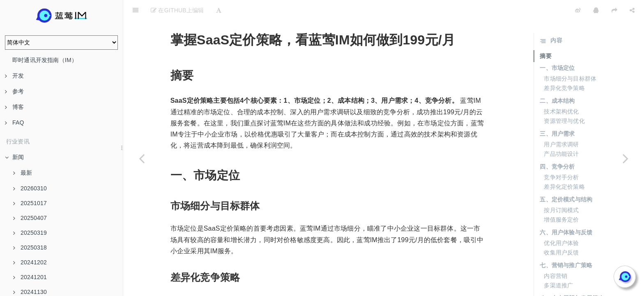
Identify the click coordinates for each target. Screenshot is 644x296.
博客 (14, 107)
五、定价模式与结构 (566, 179)
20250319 (30, 233)
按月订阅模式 (561, 190)
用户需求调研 (561, 124)
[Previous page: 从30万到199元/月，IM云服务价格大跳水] (142, 158)
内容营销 (555, 255)
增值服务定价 (561, 199)
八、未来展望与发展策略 (572, 277)
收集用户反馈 (561, 232)
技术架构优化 (561, 91)
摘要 (545, 35)
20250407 (30, 218)
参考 (14, 91)
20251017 (30, 203)
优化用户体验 (561, 222)
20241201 (30, 277)
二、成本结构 (557, 80)
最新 (23, 173)
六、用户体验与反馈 (566, 212)
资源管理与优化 (564, 100)
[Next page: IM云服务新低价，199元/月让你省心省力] (626, 158)
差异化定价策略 (564, 166)
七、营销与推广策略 (566, 245)
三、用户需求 (557, 113)
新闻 (14, 157)
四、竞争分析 (557, 146)
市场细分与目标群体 (570, 58)
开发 (14, 76)
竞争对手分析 (561, 157)
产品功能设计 (561, 133)
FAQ (15, 123)
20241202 (30, 262)
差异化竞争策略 (564, 67)
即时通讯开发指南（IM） (45, 60)
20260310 (30, 188)
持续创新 (555, 288)
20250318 (30, 247)
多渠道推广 (558, 265)
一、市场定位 (557, 47)
